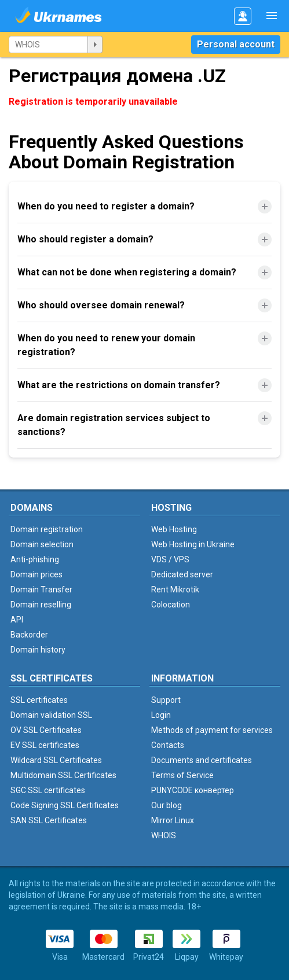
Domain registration (47, 529)
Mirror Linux (173, 820)
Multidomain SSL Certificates (63, 775)
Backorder (29, 635)
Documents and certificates (202, 760)
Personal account (236, 44)
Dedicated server (182, 574)
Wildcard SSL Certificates (56, 760)
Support (166, 700)
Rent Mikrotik (175, 590)
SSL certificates (39, 700)
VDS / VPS (170, 559)
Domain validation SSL (51, 715)
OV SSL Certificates (46, 730)
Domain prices (36, 574)
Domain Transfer (41, 590)
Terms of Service (182, 775)
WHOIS (164, 835)
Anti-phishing (35, 559)
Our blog (167, 805)
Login (161, 715)
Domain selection (42, 544)
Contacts (168, 745)
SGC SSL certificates (48, 790)
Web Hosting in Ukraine (193, 544)
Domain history (38, 650)
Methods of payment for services (212, 730)
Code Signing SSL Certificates (65, 805)
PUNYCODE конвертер (193, 790)
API (17, 620)
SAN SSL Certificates (49, 820)
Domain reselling (41, 605)
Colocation (171, 605)
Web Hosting (174, 529)
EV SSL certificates (45, 745)
